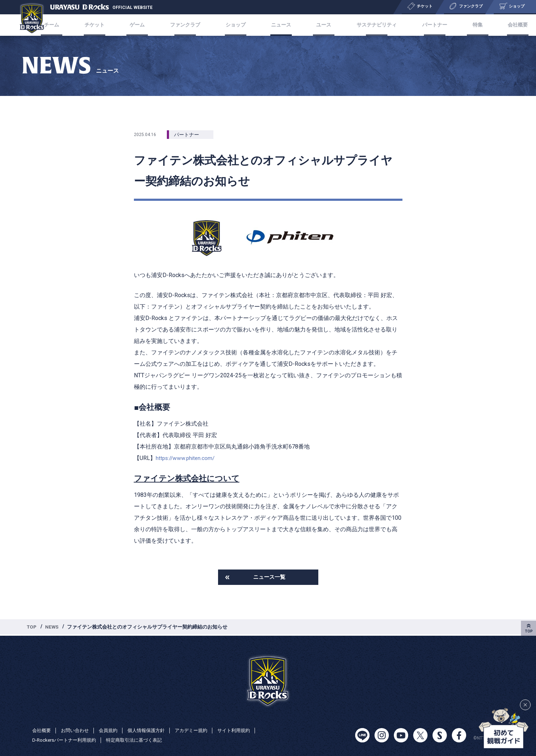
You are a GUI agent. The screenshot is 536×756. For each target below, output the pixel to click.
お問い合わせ (77, 730)
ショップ (238, 25)
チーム (69, 25)
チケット (108, 25)
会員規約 (112, 730)
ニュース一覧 (269, 578)
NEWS (53, 628)
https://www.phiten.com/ (187, 458)
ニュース (280, 25)
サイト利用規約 (245, 730)
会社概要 (500, 25)
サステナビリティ (369, 25)
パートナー (425, 25)
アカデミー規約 (200, 730)
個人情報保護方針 (153, 730)
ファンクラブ (191, 25)
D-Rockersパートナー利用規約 (66, 740)
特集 (464, 25)
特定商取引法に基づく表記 (141, 740)
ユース (319, 25)
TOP (32, 628)
